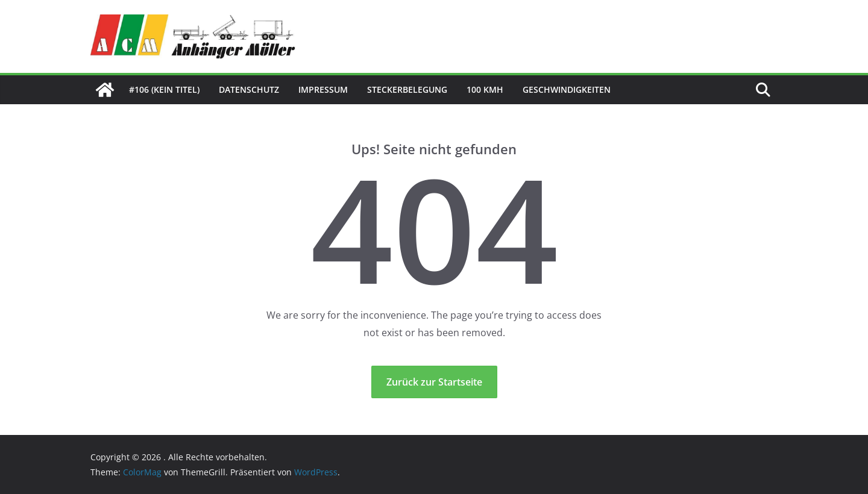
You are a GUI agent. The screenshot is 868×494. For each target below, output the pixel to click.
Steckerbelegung (407, 89)
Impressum (323, 89)
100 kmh (485, 89)
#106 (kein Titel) (164, 89)
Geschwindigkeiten (567, 89)
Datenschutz (249, 89)
